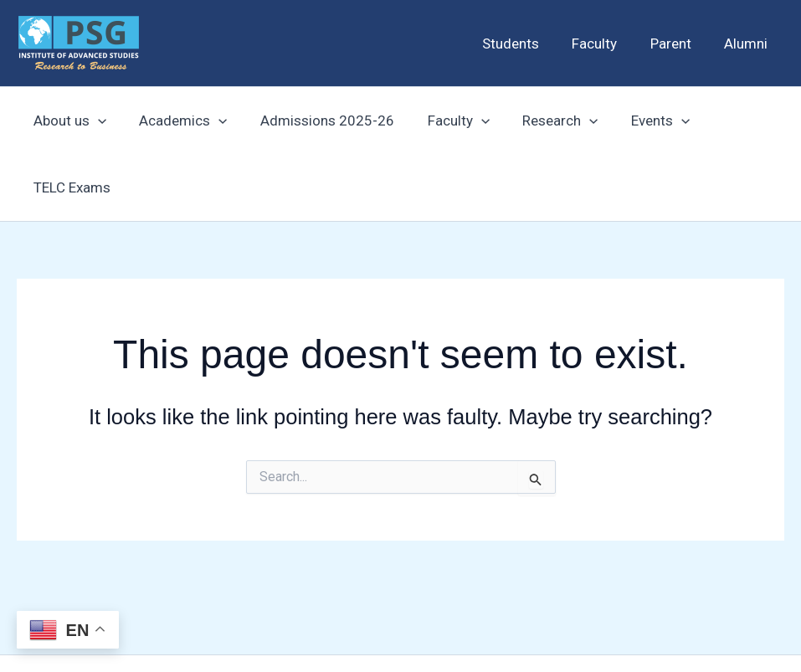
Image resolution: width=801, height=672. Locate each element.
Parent (678, 44)
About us (67, 121)
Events (635, 121)
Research (540, 121)
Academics (176, 121)
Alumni (748, 44)
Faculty (606, 44)
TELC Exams (732, 121)
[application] (95, 121)
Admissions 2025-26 (316, 121)
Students (526, 44)
